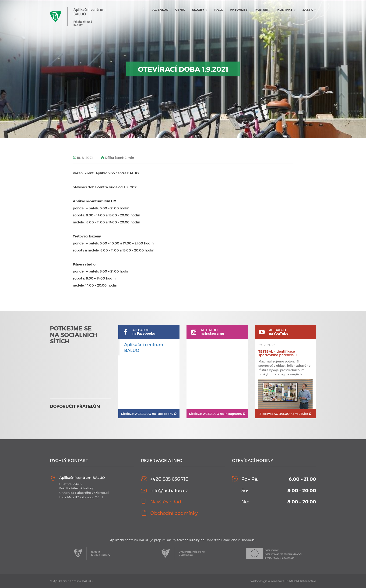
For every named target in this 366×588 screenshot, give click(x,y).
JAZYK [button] (309, 10)
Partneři (262, 10)
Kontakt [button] (286, 10)
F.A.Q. (219, 10)
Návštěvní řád (166, 502)
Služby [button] (200, 10)
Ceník (180, 10)
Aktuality (239, 10)
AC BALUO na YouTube (285, 414)
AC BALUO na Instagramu (217, 414)
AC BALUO (160, 10)
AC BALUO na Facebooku (149, 414)
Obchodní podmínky (174, 513)
